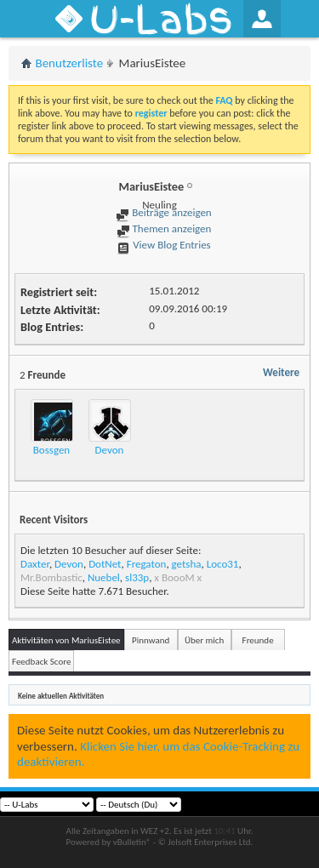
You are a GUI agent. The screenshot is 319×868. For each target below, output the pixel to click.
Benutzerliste (70, 63)
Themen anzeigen (164, 228)
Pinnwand (151, 640)
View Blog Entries (163, 245)
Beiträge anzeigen (163, 212)
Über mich (204, 640)
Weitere (281, 372)
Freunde (258, 640)
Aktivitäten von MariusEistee (66, 640)
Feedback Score (41, 662)
